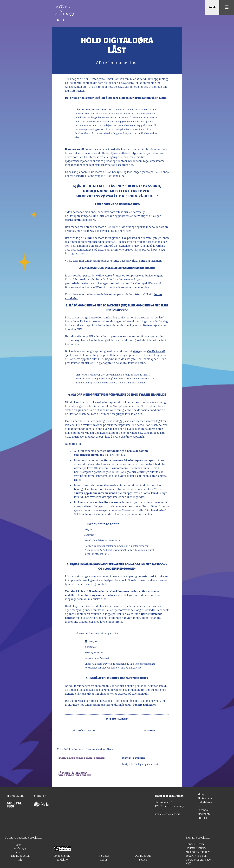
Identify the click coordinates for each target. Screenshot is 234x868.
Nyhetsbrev (205, 802)
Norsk (212, 7)
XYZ (188, 863)
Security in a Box (196, 856)
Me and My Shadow (198, 852)
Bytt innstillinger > (117, 719)
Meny (201, 794)
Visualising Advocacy (199, 860)
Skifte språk (205, 798)
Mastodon (204, 814)
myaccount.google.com (106, 524)
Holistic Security (196, 848)
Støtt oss (203, 818)
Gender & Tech (195, 844)
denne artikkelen (150, 261)
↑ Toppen (149, 730)
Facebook (203, 810)
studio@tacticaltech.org (168, 814)
